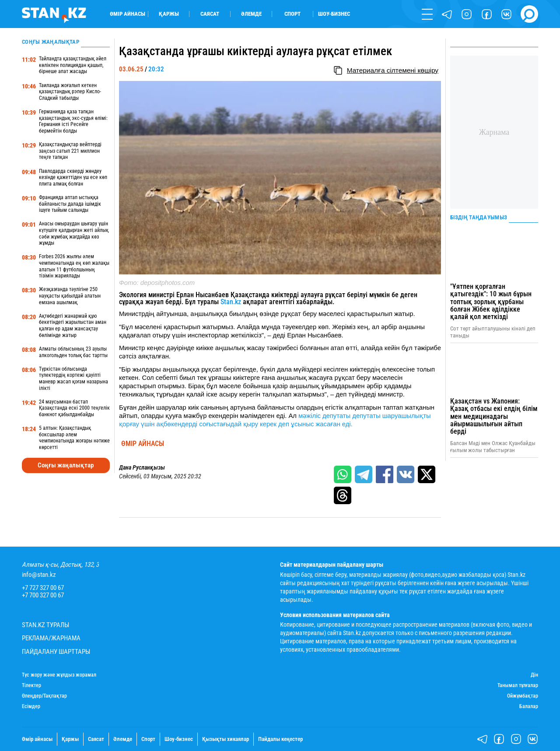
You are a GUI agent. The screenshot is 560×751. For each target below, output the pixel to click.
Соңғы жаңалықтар (66, 465)
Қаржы (169, 14)
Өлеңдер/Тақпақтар (44, 696)
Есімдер (31, 707)
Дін (534, 675)
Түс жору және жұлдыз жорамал (59, 675)
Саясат (210, 14)
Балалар (529, 707)
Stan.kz (231, 302)
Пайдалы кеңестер (280, 739)
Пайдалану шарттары (56, 652)
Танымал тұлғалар (518, 686)
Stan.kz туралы (45, 625)
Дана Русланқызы (142, 467)
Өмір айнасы (128, 14)
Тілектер (31, 686)
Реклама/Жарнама (51, 638)
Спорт (292, 14)
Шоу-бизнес (334, 14)
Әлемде (251, 14)
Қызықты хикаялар (226, 739)
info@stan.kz (39, 575)
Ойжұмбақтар (523, 696)
